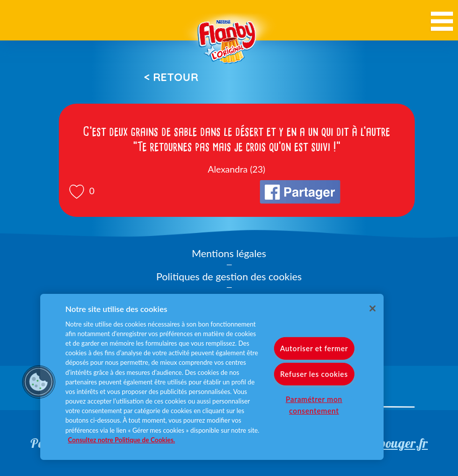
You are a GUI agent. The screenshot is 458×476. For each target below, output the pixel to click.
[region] (212, 377)
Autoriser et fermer (314, 348)
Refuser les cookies (314, 374)
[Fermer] (373, 308)
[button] (39, 382)
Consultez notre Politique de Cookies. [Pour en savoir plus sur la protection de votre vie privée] (121, 440)
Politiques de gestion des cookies (229, 276)
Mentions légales (229, 253)
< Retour (171, 77)
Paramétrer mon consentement (314, 405)
